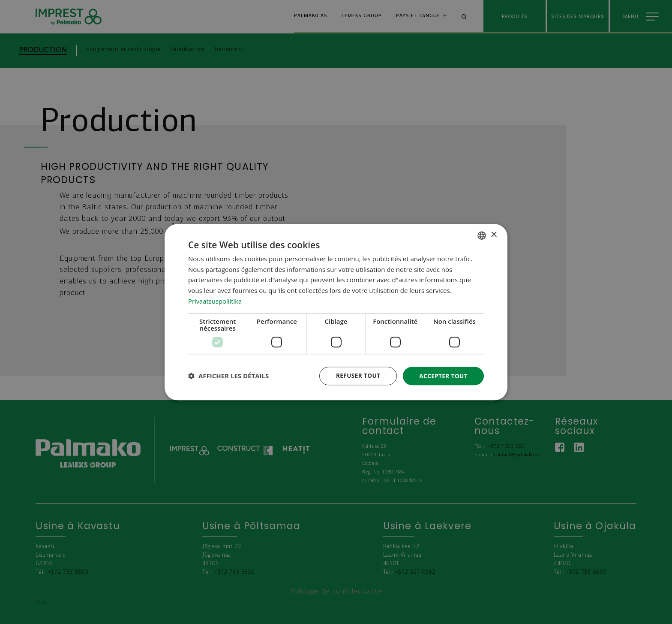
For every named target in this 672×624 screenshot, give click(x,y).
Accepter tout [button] (443, 375)
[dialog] (336, 312)
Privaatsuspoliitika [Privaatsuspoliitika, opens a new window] (215, 301)
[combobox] (482, 235)
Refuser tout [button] (356, 375)
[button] (228, 376)
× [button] (493, 235)
